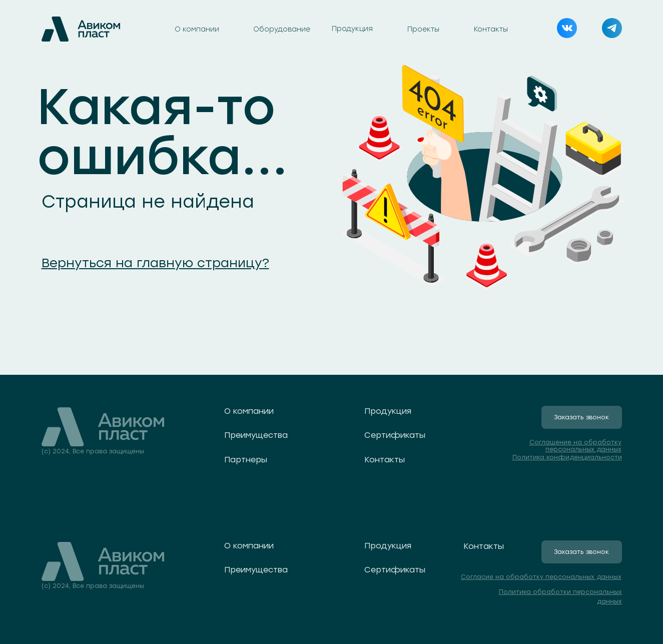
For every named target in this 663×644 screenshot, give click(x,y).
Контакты (491, 29)
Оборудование (282, 29)
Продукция (352, 29)
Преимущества (256, 435)
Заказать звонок (581, 417)
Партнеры (246, 460)
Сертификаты (395, 435)
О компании (197, 29)
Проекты (423, 29)
